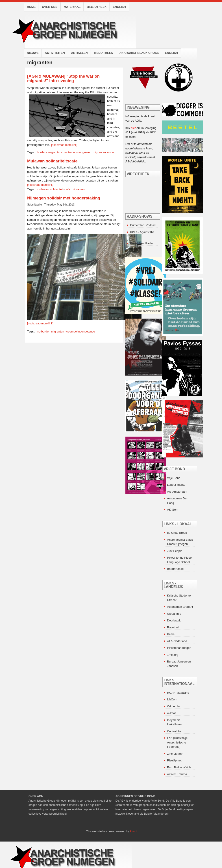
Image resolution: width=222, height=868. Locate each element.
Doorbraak (174, 620)
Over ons (50, 7)
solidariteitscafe (60, 189)
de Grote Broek (177, 533)
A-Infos (172, 713)
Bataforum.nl (175, 569)
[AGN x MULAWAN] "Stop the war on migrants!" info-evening (63, 78)
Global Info (174, 614)
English (119, 7)
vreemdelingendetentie (80, 331)
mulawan (43, 189)
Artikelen (79, 53)
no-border (43, 331)
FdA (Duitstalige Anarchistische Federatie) (177, 742)
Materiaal (72, 7)
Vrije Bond (174, 478)
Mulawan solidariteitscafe (52, 161)
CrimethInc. (174, 706)
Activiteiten (55, 53)
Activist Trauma (177, 774)
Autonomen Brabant (180, 607)
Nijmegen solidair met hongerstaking (64, 198)
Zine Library (175, 754)
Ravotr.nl (173, 627)
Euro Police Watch (179, 767)
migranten (99, 152)
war (79, 152)
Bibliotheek (97, 7)
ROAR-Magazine (178, 693)
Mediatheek (103, 53)
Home (31, 7)
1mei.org (173, 655)
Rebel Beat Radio (141, 243)
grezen (87, 152)
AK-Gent (173, 510)
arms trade (68, 152)
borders (42, 152)
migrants (54, 152)
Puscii (133, 831)
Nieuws (33, 53)
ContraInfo (174, 731)
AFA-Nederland (177, 641)
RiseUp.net (174, 760)
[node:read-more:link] (64, 145)
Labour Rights (176, 485)
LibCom (172, 699)
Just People (175, 551)
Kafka (171, 634)
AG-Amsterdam (177, 492)
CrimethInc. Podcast (143, 225)
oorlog (111, 152)
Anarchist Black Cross (139, 53)
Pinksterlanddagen (179, 648)
